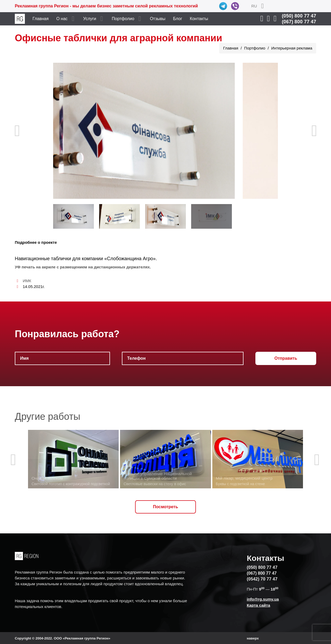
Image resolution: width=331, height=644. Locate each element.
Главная (41, 19)
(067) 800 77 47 (299, 22)
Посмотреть (166, 507)
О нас (62, 19)
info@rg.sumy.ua (263, 599)
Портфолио (123, 19)
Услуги (90, 19)
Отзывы (158, 19)
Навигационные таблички (43, 259)
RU (254, 6)
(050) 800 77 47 (299, 16)
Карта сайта (259, 605)
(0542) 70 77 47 (262, 579)
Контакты (199, 19)
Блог (178, 19)
